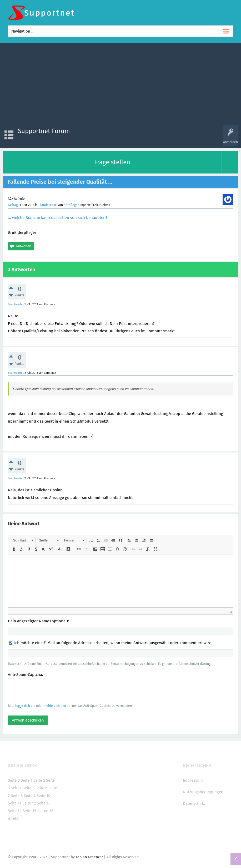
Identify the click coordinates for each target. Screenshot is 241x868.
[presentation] (48, 690)
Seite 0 (14, 780)
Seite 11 (15, 803)
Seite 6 (41, 788)
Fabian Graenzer (89, 857)
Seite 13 (44, 803)
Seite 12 (29, 803)
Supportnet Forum (44, 131)
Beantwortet (16, 304)
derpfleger (71, 205)
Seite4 (16, 788)
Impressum (193, 780)
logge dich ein (25, 706)
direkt (13, 818)
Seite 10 (43, 796)
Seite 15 (29, 811)
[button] (23, 540)
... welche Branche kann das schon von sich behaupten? (58, 218)
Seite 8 (17, 796)
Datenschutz (194, 803)
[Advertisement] (120, 85)
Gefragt (13, 205)
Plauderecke (48, 205)
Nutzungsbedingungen (203, 792)
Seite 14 (15, 811)
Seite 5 (29, 788)
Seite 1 (27, 780)
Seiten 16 (45, 811)
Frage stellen (112, 162)
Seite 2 (39, 780)
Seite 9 (30, 796)
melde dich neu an (57, 706)
